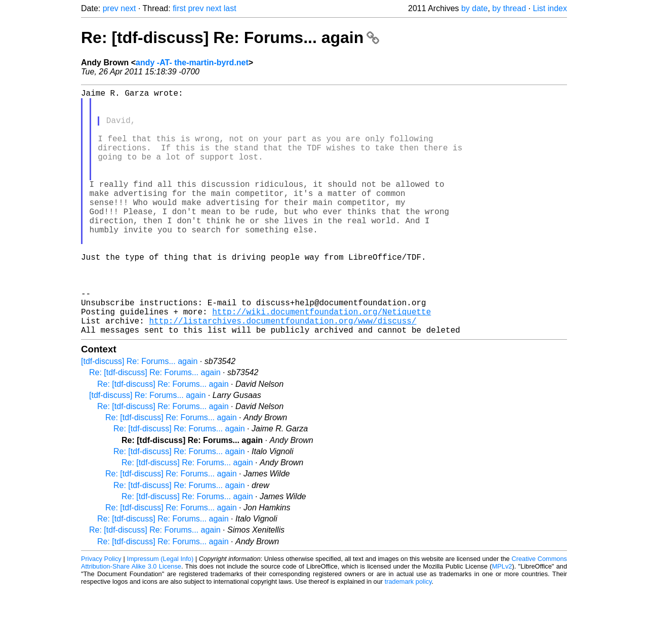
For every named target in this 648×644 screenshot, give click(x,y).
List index (550, 8)
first (179, 8)
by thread (509, 8)
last (230, 8)
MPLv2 (502, 621)
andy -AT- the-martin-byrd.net (192, 63)
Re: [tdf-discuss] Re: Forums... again (230, 37)
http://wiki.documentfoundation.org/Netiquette (321, 362)
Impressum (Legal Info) (160, 613)
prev (111, 8)
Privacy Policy (101, 613)
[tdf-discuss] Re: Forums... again (139, 416)
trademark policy (408, 636)
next (128, 8)
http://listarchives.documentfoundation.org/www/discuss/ (282, 373)
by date (474, 8)
